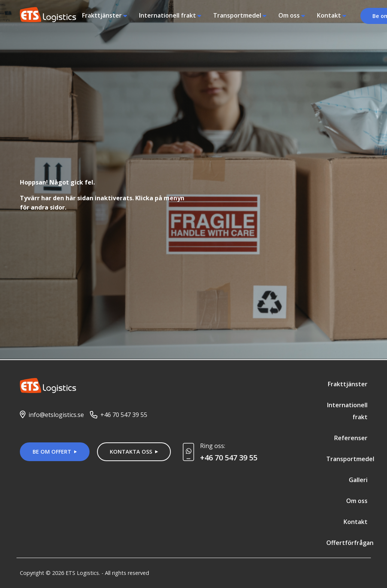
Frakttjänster (102, 15)
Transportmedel (237, 15)
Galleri (358, 480)
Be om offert (52, 452)
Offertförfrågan (350, 543)
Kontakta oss (131, 452)
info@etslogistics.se (56, 415)
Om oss (289, 15)
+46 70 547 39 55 (124, 415)
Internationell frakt (167, 15)
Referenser (351, 438)
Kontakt (329, 15)
